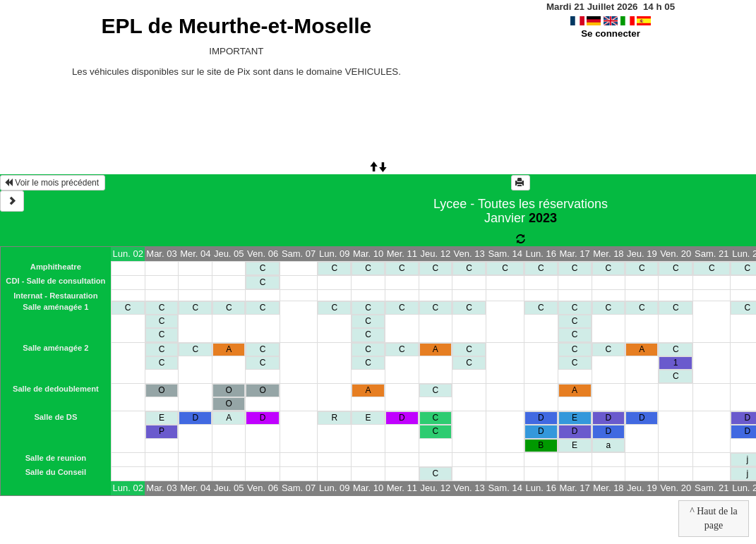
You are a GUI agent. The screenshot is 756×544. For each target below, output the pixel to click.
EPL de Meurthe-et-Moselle (236, 26)
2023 (543, 218)
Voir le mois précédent (53, 183)
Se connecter (611, 34)
